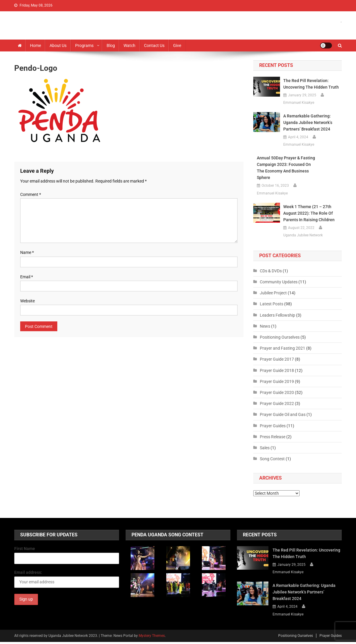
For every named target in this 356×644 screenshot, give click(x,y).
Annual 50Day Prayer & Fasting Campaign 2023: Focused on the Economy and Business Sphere (286, 168)
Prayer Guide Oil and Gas (283, 414)
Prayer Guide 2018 (277, 370)
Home (35, 45)
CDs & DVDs (271, 271)
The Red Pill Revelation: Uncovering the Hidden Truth (311, 84)
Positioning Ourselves (280, 337)
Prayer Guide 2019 (277, 381)
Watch (129, 45)
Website (27, 301)
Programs (84, 45)
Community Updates (279, 282)
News (265, 326)
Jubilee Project (273, 293)
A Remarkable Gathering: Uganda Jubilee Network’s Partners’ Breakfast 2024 (308, 122)
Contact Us (154, 45)
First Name (25, 549)
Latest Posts (272, 304)
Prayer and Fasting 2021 (283, 348)
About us (58, 45)
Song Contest (272, 459)
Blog (111, 45)
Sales (265, 448)
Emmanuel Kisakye (299, 103)
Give (177, 45)
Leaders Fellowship (277, 315)
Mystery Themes (152, 636)
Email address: (28, 572)
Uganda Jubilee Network (303, 235)
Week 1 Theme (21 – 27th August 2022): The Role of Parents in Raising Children (309, 213)
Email (27, 277)
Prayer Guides (273, 426)
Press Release (273, 437)
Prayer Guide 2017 (277, 359)
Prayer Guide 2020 (277, 392)
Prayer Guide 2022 (277, 403)
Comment (31, 194)
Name (27, 252)
